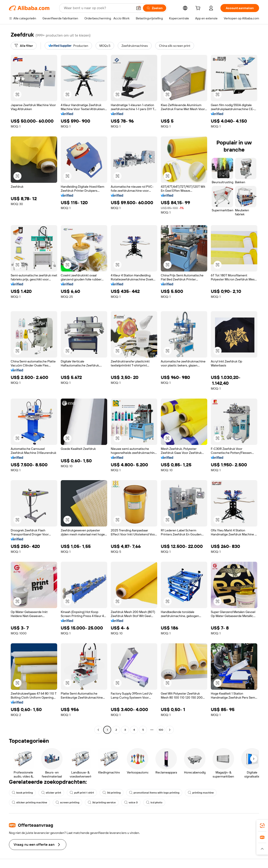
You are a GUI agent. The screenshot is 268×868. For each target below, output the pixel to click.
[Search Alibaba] (98, 8)
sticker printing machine (29, 802)
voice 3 (131, 802)
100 (161, 730)
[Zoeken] (155, 8)
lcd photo (154, 802)
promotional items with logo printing (154, 793)
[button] (138, 8)
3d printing (112, 793)
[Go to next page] (170, 730)
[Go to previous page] (98, 730)
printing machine (201, 793)
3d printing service (102, 802)
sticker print (51, 793)
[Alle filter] (24, 46)
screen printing (67, 802)
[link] (262, 826)
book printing (22, 793)
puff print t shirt (82, 793)
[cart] (199, 9)
